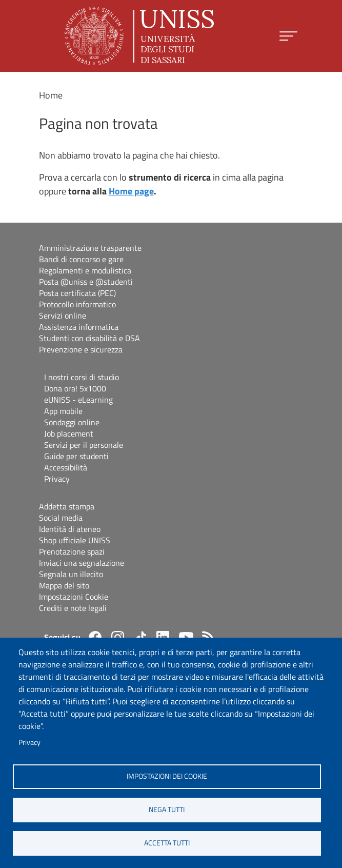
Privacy (29, 742)
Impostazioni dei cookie (167, 776)
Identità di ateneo (70, 529)
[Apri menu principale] (288, 36)
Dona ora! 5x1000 (75, 388)
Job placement (69, 433)
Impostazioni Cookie (74, 597)
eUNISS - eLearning (78, 400)
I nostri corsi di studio (82, 377)
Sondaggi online (72, 422)
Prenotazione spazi (72, 551)
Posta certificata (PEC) (77, 293)
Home (51, 95)
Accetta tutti (167, 843)
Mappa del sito (64, 585)
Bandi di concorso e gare (81, 259)
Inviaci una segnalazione (82, 563)
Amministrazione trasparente (90, 248)
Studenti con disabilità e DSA (89, 338)
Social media (61, 518)
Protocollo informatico (77, 304)
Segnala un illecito (71, 574)
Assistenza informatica (79, 327)
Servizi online (63, 315)
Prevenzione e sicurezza (81, 349)
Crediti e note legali (73, 608)
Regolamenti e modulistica (85, 270)
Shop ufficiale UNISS (75, 540)
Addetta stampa (67, 506)
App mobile (63, 411)
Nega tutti (167, 810)
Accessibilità (66, 467)
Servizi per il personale (84, 445)
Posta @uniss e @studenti (86, 282)
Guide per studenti (76, 456)
